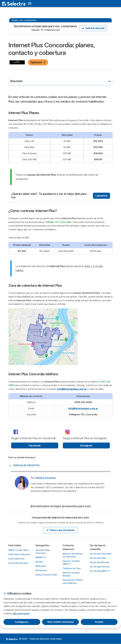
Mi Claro (39, 562)
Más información (21, 613)
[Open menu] (30, 3)
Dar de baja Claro (98, 558)
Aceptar (99, 622)
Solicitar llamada (93, 28)
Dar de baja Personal (100, 567)
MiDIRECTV (41, 557)
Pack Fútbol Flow (16, 559)
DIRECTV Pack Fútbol (18, 550)
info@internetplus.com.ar (72, 389)
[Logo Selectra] (14, 3)
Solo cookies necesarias (60, 622)
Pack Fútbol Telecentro (19, 554)
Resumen (16, 81)
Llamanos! (101, 196)
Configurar (22, 622)
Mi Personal (41, 570)
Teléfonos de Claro (72, 568)
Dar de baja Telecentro (101, 554)
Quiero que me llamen (60, 530)
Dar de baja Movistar (100, 562)
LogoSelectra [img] (12, 639)
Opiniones (38, 62)
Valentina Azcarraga (45, 478)
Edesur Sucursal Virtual (46, 575)
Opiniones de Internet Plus (26, 465)
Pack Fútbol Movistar (18, 563)
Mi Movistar (41, 566)
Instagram (86, 445)
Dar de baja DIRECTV (100, 571)
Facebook (35, 445)
